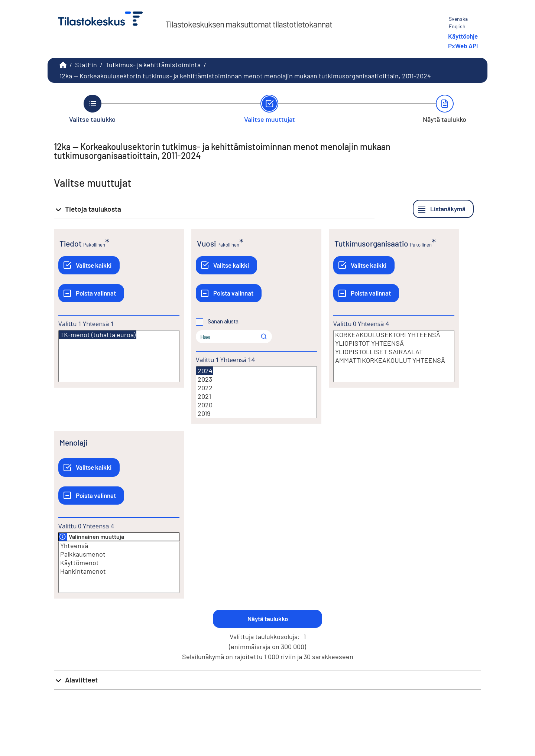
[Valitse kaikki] (89, 265)
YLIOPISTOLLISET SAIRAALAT (394, 352)
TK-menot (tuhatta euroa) (98, 335)
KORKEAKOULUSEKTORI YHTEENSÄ (394, 335)
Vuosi (206, 243)
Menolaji (73, 442)
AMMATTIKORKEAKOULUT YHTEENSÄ (394, 360)
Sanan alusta (223, 322)
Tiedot (71, 243)
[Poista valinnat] (91, 293)
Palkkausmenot (119, 554)
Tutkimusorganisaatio (371, 243)
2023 (256, 379)
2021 (256, 396)
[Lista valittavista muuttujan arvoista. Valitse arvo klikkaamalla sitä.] (119, 356)
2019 (256, 413)
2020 (256, 405)
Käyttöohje (463, 36)
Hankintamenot (119, 571)
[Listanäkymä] (443, 209)
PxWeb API (463, 46)
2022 (256, 388)
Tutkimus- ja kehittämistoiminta (153, 65)
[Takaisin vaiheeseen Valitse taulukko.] (92, 109)
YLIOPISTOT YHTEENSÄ (394, 343)
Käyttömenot (119, 563)
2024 (205, 371)
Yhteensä (119, 546)
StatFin (86, 65)
